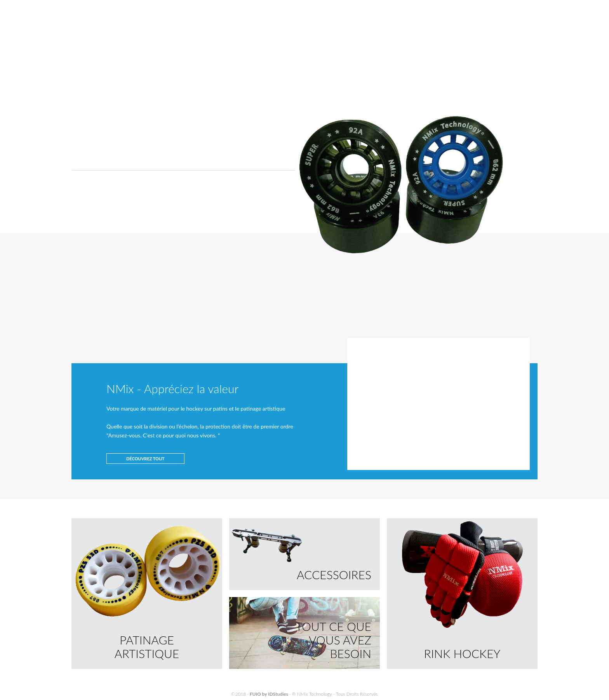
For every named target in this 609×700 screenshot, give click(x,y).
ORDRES (509, 39)
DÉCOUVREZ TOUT (145, 459)
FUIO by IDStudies (269, 694)
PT (508, 8)
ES (535, 8)
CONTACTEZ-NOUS (459, 19)
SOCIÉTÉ (373, 19)
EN (517, 8)
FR (526, 8)
